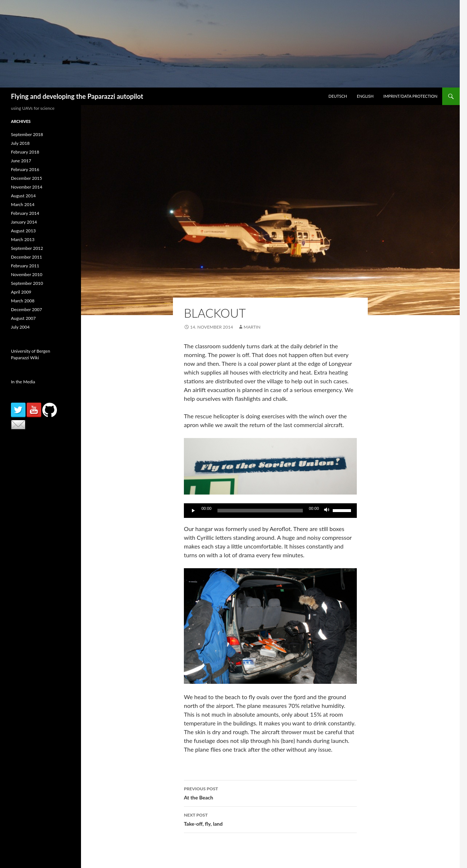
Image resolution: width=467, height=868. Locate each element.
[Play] (193, 511)
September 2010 (27, 283)
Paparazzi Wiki (25, 358)
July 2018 (20, 143)
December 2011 (26, 257)
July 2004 (20, 327)
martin (252, 327)
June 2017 (21, 161)
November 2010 (27, 274)
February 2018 (25, 152)
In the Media (23, 382)
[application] (270, 511)
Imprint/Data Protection (410, 96)
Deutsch (338, 96)
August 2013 (23, 231)
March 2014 (23, 204)
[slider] (260, 511)
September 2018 (27, 134)
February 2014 (25, 213)
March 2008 (23, 301)
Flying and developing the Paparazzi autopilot (77, 96)
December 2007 (26, 309)
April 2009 (21, 292)
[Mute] (327, 511)
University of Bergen (30, 351)
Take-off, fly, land (270, 819)
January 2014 (24, 222)
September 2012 (27, 248)
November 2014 (27, 187)
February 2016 (25, 169)
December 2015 (26, 178)
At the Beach (270, 793)
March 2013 (23, 239)
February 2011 (25, 266)
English (365, 96)
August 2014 (23, 196)
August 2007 (23, 318)
